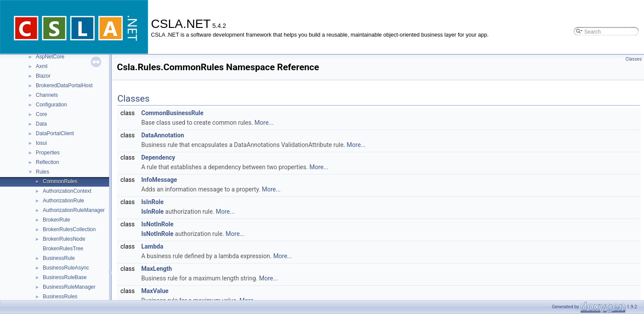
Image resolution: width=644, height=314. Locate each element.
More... (264, 123)
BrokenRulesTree (63, 249)
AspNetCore (50, 57)
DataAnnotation (163, 135)
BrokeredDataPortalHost (64, 85)
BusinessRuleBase (65, 277)
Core (41, 114)
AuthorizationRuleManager (74, 210)
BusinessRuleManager (69, 287)
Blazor (43, 76)
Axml (42, 66)
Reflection (47, 162)
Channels (47, 95)
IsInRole (152, 202)
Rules (43, 172)
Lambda (152, 246)
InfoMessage (159, 180)
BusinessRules (60, 297)
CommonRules (60, 181)
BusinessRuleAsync (66, 268)
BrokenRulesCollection (69, 229)
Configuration (51, 105)
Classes (634, 59)
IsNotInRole (158, 224)
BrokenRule (57, 220)
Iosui (41, 143)
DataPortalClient (55, 133)
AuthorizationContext (67, 191)
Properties (48, 153)
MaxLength (157, 269)
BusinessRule (59, 258)
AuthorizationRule (63, 201)
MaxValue (155, 291)
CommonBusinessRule (173, 113)
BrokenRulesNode (64, 239)
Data (41, 124)
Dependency (158, 157)
